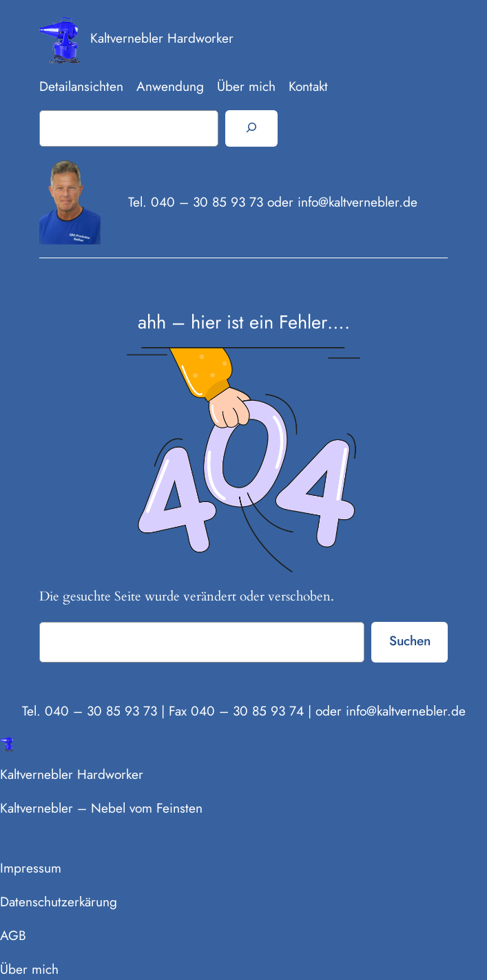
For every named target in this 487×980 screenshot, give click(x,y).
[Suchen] (251, 128)
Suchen (410, 640)
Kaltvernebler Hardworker (162, 38)
